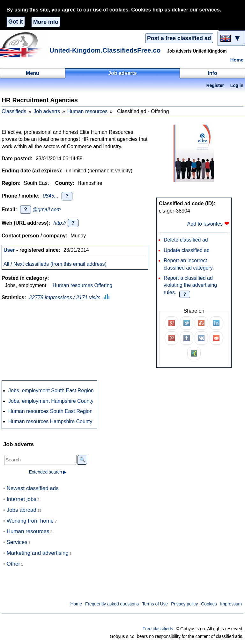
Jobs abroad (22, 510)
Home (237, 60)
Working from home (30, 521)
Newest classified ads (33, 488)
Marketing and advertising (38, 553)
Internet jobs (22, 499)
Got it (16, 22)
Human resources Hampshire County (50, 421)
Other (13, 564)
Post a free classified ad (179, 38)
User (9, 250)
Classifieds (14, 111)
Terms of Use (155, 604)
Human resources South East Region (50, 411)
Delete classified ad (186, 240)
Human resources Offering (82, 285)
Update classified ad (187, 250)
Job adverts (47, 111)
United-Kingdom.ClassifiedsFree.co (105, 50)
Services (17, 542)
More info (46, 22)
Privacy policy (184, 604)
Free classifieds (158, 629)
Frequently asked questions (112, 604)
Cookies (209, 604)
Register (215, 86)
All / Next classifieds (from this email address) (55, 264)
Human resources (87, 111)
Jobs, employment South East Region (51, 391)
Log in (237, 86)
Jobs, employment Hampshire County (51, 401)
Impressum (231, 604)
